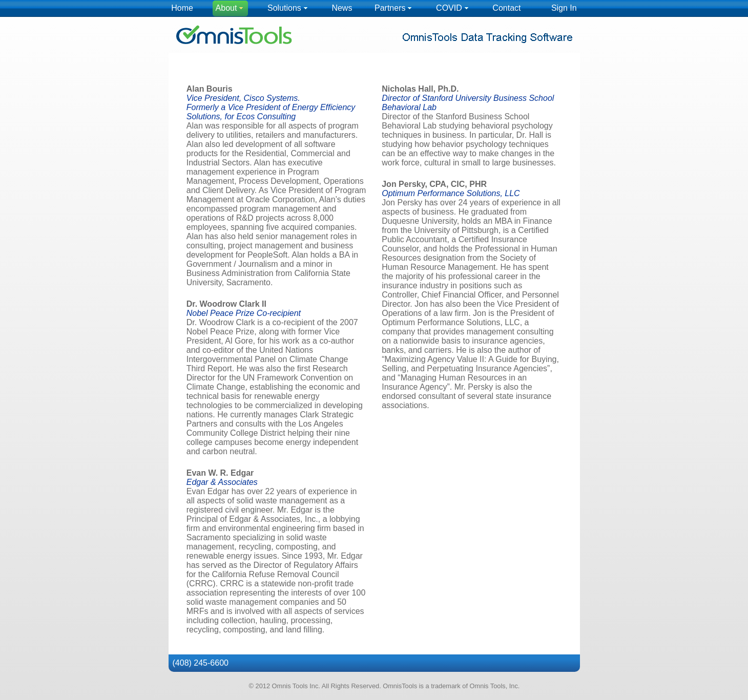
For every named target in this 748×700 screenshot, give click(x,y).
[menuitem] (182, 8)
